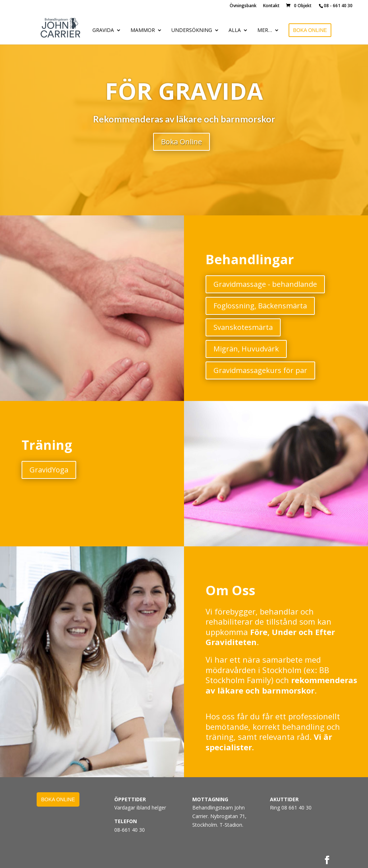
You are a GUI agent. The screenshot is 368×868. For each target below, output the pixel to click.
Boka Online (181, 142)
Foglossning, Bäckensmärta (260, 306)
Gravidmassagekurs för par (260, 370)
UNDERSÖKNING (192, 31)
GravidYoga (49, 470)
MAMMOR (143, 31)
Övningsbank (243, 6)
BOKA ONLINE (310, 30)
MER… (265, 31)
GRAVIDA (103, 31)
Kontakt (271, 6)
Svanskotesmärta (243, 327)
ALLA (235, 31)
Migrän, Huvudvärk (246, 349)
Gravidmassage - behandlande (265, 284)
